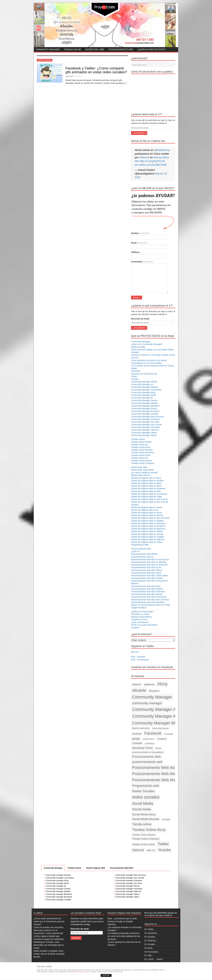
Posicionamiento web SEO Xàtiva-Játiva (149, 575)
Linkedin (137, 743)
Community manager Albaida (58, 891)
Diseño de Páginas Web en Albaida (147, 521)
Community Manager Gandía (144, 400)
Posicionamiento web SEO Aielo (146, 586)
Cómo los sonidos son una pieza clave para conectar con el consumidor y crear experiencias (48, 930)
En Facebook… (152, 933)
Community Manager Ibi (142, 398)
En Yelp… (149, 955)
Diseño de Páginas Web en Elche (146, 486)
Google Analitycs (139, 608)
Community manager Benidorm (59, 894)
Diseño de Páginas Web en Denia (146, 513)
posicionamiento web (147, 762)
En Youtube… (151, 937)
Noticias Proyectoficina (141, 617)
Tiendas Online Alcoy (141, 447)
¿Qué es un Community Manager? (147, 344)
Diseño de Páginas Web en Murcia (147, 515)
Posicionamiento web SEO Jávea (146, 573)
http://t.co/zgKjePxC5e (152, 161)
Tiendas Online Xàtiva (143, 844)
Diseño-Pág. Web (95, 49)
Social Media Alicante (146, 819)
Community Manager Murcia (144, 408)
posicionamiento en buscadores (148, 752)
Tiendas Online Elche (141, 455)
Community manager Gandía (58, 889)
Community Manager (48, 49)
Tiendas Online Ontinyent (143, 463)
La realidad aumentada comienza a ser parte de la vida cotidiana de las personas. (124, 936)
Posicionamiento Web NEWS (144, 554)
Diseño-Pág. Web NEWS (142, 470)
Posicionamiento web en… (143, 557)
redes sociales (146, 797)
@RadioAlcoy (162, 150)
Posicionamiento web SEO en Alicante (149, 562)
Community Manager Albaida (144, 403)
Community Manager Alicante (144, 387)
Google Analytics (149, 739)
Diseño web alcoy (141, 728)
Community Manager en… (143, 384)
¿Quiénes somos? (139, 619)
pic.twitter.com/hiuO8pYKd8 (151, 165)
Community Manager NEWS (144, 382)
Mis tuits (135, 652)
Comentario (142, 262)
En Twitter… (150, 929)
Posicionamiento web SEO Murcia (147, 594)
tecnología (166, 819)
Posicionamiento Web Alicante (158, 774)
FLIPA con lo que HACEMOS (144, 625)
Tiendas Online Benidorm (143, 452)
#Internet (144, 157)
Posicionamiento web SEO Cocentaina (149, 597)
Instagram (162, 739)
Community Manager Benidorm (145, 406)
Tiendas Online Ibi (139, 458)
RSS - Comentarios (140, 660)
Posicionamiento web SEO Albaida (147, 589)
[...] (125, 83)
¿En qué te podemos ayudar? (145, 472)
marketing (150, 743)
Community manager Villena (127, 894)
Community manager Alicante (58, 875)
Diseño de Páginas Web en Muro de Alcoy (150, 518)
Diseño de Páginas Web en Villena (147, 531)
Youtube (135, 379)
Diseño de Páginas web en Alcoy (146, 478)
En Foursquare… (152, 952)
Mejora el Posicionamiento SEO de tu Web (151, 605)
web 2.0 (151, 850)
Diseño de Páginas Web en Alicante (147, 481)
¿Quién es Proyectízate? (152, 49)
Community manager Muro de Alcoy (131, 875)
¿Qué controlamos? (140, 622)
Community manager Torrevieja (129, 889)
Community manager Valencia (128, 891)
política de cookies (83, 972)
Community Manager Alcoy (143, 392)
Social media (142, 809)
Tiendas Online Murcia (141, 461)
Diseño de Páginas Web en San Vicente (149, 499)
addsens (137, 684)
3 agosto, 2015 (69, 76)
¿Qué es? (136, 551)
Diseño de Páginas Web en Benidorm (148, 526)
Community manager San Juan (129, 883)
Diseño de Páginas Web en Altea (146, 483)
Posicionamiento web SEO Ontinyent (148, 592)
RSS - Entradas (138, 657)
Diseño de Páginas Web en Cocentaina (149, 494)
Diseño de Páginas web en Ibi (145, 510)
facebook (137, 734)
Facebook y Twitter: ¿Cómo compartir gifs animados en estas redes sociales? (96, 70)
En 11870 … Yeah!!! (154, 959)
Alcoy (162, 684)
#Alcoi (166, 157)
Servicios (112, 924)
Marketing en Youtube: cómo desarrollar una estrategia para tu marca (49, 945)
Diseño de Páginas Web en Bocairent (148, 489)
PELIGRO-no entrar (140, 614)
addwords (149, 684)
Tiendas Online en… (140, 445)
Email (139, 243)
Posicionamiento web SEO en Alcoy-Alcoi (150, 559)
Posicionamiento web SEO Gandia (147, 578)
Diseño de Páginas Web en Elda (146, 491)
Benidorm (154, 691)
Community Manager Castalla (145, 414)
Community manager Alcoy (57, 880)
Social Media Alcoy (144, 814)
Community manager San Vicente (130, 878)
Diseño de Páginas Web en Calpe (146, 497)
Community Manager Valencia (145, 430)
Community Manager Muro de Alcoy (147, 417)
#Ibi (137, 161)
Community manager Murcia (127, 886)
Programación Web (140, 545)
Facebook (136, 371)
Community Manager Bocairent (145, 411)
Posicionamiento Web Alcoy (156, 768)
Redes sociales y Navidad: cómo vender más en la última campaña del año (49, 954)
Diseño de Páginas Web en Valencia (148, 539)
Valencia (138, 850)
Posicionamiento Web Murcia (157, 780)
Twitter (134, 376)
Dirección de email (140, 319)
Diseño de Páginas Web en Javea (147, 507)
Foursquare (169, 734)
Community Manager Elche (143, 395)
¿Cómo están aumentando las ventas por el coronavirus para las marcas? (49, 921)
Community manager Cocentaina (60, 878)
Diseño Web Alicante (160, 728)
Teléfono (135, 252)
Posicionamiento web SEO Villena (147, 570)
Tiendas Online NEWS (141, 442)
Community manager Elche (57, 883)
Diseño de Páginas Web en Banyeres (148, 529)
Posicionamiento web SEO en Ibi (146, 567)
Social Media (143, 803)
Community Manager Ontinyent (145, 419)
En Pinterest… (151, 941)
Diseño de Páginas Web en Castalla (148, 537)
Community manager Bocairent (59, 897)
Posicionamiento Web (121, 49)
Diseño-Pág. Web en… (142, 475)
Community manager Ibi (56, 886)
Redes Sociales (138, 347)
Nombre (140, 233)
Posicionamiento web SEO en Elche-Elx (149, 565)
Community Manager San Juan (145, 422)
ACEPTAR (106, 975)
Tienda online (142, 824)
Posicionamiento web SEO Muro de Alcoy (150, 600)
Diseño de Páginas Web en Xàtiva (147, 542)
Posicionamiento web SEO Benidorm (148, 602)
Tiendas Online (73, 49)
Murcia (158, 748)
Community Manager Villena (144, 433)
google (136, 739)
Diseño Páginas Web (96, 868)
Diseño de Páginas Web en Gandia (147, 534)
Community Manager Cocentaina (146, 390)
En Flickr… (149, 948)
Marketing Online (143, 748)
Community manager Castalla (58, 900)
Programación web (146, 786)
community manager (147, 703)
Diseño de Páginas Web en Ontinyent (148, 523)
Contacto (135, 628)
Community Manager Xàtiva (144, 435)
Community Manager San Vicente (146, 425)
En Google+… (151, 944)
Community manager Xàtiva (127, 897)
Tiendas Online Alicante (142, 450)
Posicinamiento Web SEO (122, 868)
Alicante (139, 690)
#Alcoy (157, 157)
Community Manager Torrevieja (145, 427)
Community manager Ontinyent (129, 880)
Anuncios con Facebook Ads (144, 374)
